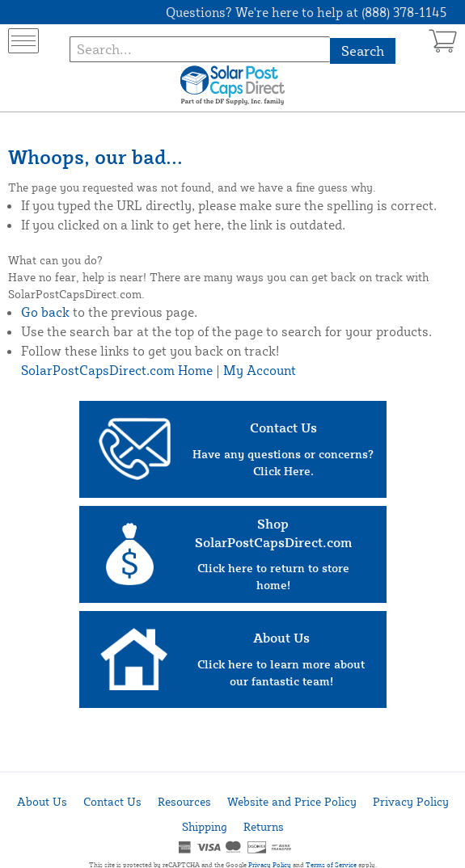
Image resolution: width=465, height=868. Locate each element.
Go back (45, 312)
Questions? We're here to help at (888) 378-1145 (306, 12)
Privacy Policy (411, 801)
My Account (260, 370)
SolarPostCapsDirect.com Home (117, 370)
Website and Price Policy (292, 801)
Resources (184, 801)
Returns (264, 826)
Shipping (205, 826)
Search (363, 51)
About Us (42, 801)
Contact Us (112, 801)
